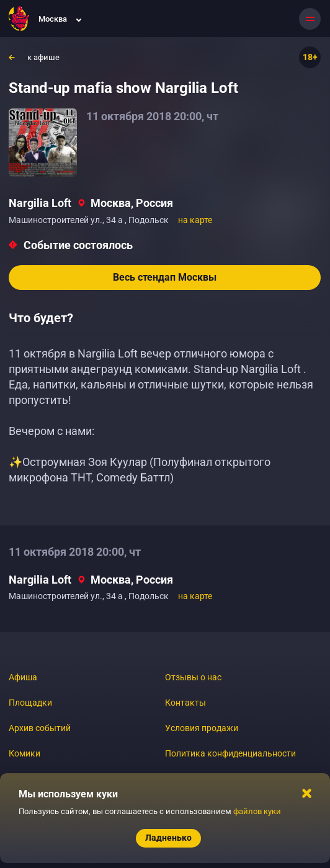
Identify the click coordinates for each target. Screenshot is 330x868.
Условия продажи (202, 728)
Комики (25, 753)
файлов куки (257, 811)
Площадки (30, 703)
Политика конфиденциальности (230, 753)
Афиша (23, 677)
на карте (195, 220)
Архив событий (40, 728)
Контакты (185, 703)
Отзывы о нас (193, 677)
